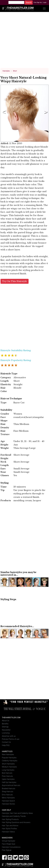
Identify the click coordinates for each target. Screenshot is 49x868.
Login (45, 2)
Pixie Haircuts (7, 776)
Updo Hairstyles (8, 779)
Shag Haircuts (8, 791)
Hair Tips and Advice (10, 825)
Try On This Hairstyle (15, 281)
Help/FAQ (6, 745)
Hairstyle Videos (8, 831)
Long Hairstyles (8, 770)
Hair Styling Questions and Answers (16, 822)
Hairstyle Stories (8, 804)
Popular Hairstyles (9, 757)
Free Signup (7, 850)
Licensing (6, 733)
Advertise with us (9, 736)
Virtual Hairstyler (9, 841)
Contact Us (6, 742)
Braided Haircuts (9, 788)
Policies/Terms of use (11, 739)
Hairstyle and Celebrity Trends (14, 816)
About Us (6, 720)
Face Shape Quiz (9, 844)
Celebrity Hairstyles (10, 760)
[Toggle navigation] (44, 9)
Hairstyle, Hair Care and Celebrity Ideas (17, 813)
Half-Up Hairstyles (9, 782)
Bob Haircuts (7, 773)
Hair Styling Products (10, 819)
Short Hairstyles (8, 764)
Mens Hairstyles (8, 798)
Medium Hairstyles (9, 767)
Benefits (5, 723)
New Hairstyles (8, 754)
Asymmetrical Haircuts (11, 785)
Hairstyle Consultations (11, 847)
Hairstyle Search (8, 801)
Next (45, 113)
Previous (3, 113)
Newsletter (6, 730)
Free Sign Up (38, 2)
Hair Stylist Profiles (9, 828)
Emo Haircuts (7, 794)
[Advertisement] (25, 41)
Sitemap (5, 727)
